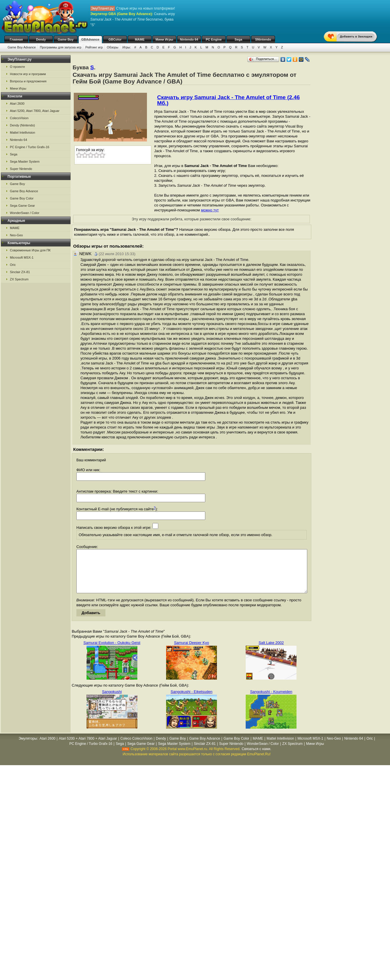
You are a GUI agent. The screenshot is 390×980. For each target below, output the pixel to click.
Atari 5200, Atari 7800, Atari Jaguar (35, 111)
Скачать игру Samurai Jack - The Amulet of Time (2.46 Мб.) (228, 100)
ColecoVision (19, 118)
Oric (13, 265)
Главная (16, 39)
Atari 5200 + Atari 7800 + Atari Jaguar (88, 747)
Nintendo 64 (189, 39)
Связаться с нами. (256, 758)
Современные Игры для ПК (30, 250)
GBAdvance (90, 39)
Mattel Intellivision (23, 133)
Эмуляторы (28, 747)
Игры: (126, 47)
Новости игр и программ (28, 74)
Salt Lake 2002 (271, 651)
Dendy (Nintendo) (22, 125)
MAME (140, 39)
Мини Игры (165, 39)
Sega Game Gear (22, 206)
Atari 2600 (17, 104)
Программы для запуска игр (61, 47)
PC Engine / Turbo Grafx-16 (30, 147)
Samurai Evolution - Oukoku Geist (112, 651)
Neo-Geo (16, 235)
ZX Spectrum (19, 279)
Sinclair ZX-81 (20, 272)
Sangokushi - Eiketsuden (192, 700)
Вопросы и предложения (28, 81)
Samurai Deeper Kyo (192, 651)
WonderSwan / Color (25, 213)
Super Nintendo (21, 169)
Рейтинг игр (94, 47)
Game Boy (66, 39)
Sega (238, 39)
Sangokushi (112, 700)
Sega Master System (25, 161)
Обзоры (113, 47)
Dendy (41, 39)
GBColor (115, 39)
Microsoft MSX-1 (22, 257)
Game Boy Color (22, 198)
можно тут (210, 210)
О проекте (17, 67)
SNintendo (263, 39)
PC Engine (214, 39)
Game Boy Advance (22, 47)
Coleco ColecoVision (136, 747)
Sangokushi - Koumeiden (271, 700)
